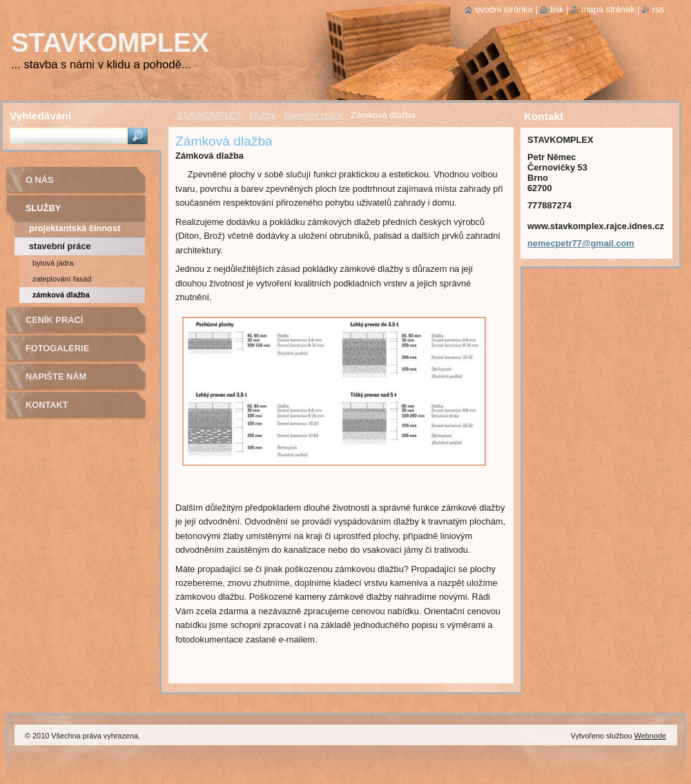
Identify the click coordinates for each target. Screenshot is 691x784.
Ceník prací (54, 320)
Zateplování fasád (62, 279)
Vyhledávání (40, 116)
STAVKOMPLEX (209, 115)
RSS (658, 9)
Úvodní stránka (504, 9)
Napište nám (56, 376)
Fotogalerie (57, 348)
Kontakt (47, 405)
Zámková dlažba (61, 295)
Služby (262, 115)
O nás (40, 180)
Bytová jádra (53, 263)
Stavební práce (315, 115)
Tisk (557, 9)
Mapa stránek (608, 9)
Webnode (650, 736)
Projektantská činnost (75, 228)
